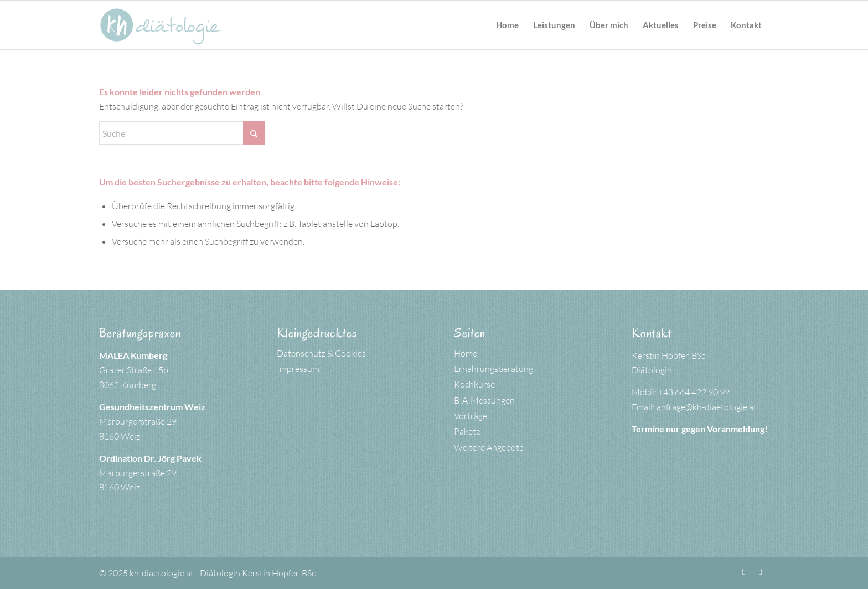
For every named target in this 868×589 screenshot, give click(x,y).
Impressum (298, 369)
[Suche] (182, 133)
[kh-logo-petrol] (161, 25)
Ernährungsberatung (494, 369)
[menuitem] (507, 25)
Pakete (467, 431)
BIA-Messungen (484, 400)
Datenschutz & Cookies (321, 353)
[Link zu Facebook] (744, 571)
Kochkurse (474, 384)
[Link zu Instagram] (761, 571)
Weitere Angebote (489, 447)
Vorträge (471, 416)
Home (466, 353)
